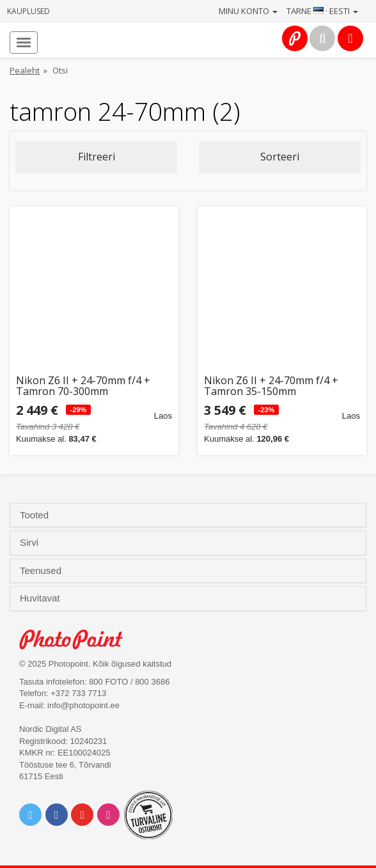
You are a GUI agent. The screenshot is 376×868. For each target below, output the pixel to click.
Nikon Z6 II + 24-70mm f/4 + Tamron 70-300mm (83, 386)
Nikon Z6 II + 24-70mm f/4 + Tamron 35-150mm (271, 386)
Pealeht (25, 70)
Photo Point (78, 639)
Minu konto (248, 11)
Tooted (35, 515)
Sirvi (30, 543)
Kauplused (28, 11)
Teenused (42, 571)
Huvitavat (41, 598)
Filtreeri (97, 157)
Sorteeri (280, 157)
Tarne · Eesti (322, 11)
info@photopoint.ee (83, 705)
